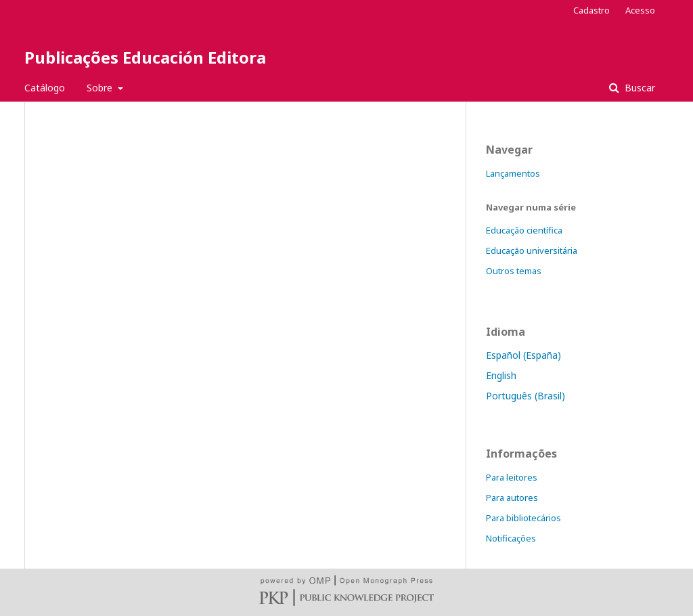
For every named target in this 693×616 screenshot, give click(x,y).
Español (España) (523, 355)
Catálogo (45, 88)
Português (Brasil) (526, 396)
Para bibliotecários (523, 518)
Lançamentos (513, 173)
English (501, 375)
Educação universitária (532, 250)
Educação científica (524, 230)
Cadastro (591, 10)
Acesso (640, 10)
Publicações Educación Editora (145, 57)
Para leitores (512, 477)
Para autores (512, 498)
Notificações (511, 538)
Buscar (639, 88)
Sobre (101, 88)
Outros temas (514, 271)
